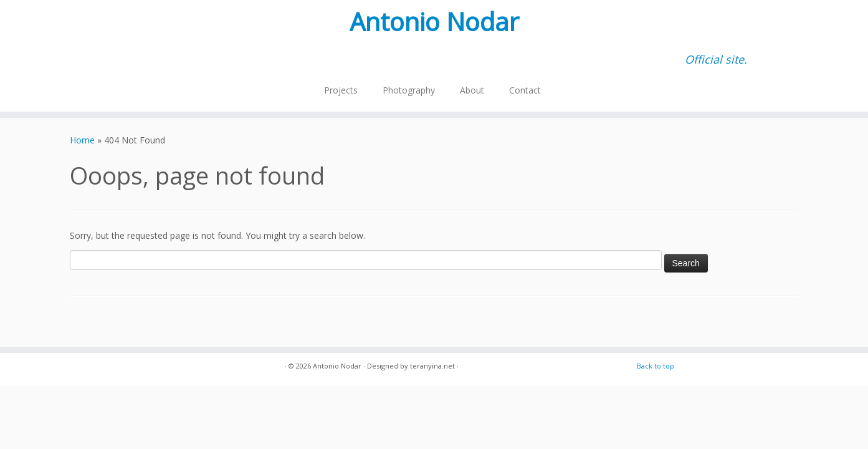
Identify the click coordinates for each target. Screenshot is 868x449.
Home (82, 140)
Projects (341, 90)
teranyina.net (432, 366)
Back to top (656, 366)
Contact (525, 90)
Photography (409, 90)
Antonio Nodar (434, 22)
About (472, 90)
